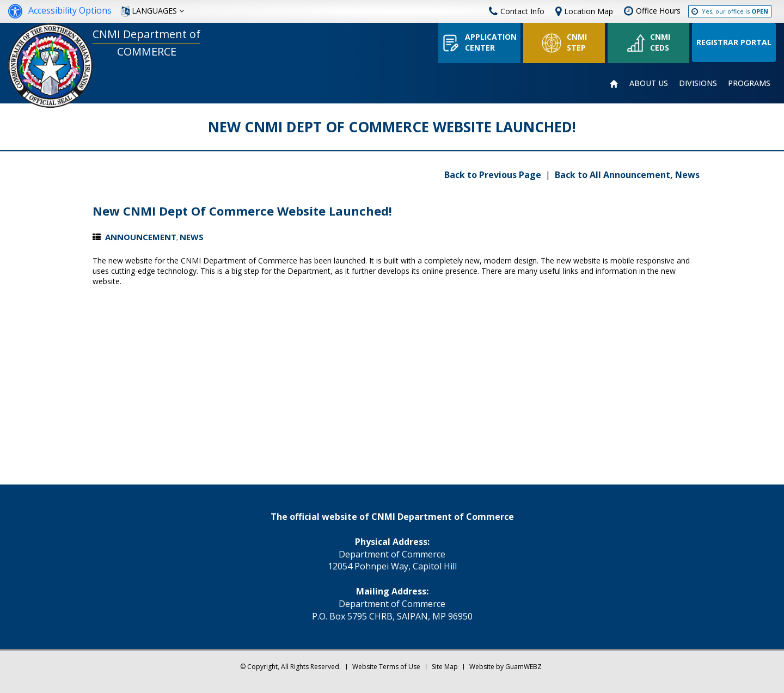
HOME (614, 84)
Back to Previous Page (494, 175)
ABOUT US (649, 83)
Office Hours (658, 11)
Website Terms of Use (386, 667)
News (192, 237)
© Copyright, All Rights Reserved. (290, 667)
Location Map (589, 11)
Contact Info (517, 11)
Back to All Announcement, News (627, 175)
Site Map (445, 667)
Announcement (141, 237)
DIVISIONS (698, 83)
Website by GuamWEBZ (506, 667)
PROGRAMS (749, 83)
